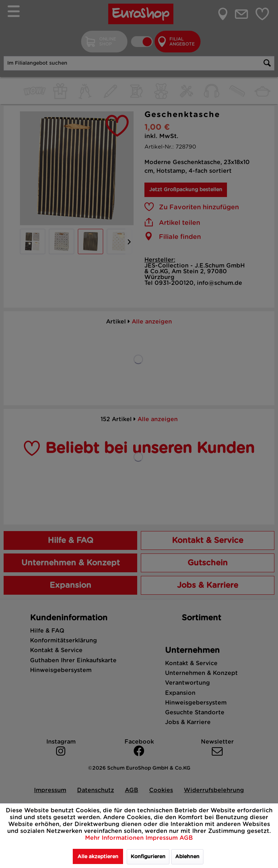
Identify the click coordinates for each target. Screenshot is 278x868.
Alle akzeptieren (98, 857)
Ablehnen (187, 857)
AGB (186, 838)
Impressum (163, 838)
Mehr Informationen (115, 838)
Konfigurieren (148, 857)
